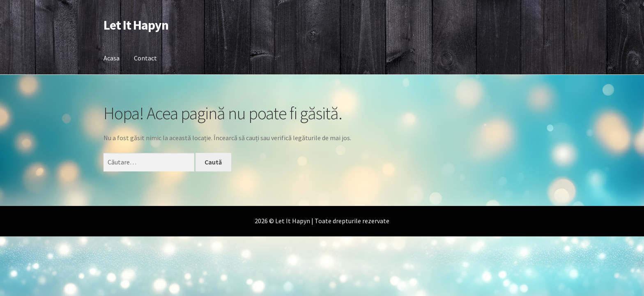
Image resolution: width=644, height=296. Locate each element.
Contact (145, 58)
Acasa (112, 58)
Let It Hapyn (136, 25)
